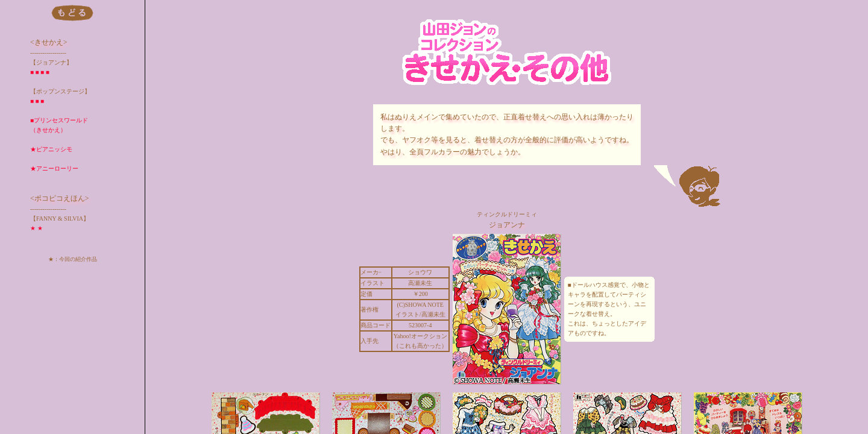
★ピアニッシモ (51, 149)
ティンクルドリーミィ (507, 214)
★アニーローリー (54, 168)
